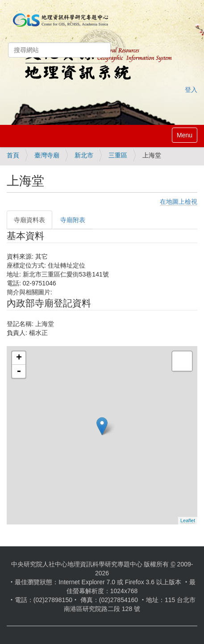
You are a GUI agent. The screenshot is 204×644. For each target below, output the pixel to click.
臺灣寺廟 (47, 155)
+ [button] (19, 358)
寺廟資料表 (29, 220)
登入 (191, 90)
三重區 (118, 155)
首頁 (13, 155)
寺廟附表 (73, 220)
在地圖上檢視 (179, 202)
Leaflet (188, 520)
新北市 (84, 155)
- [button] (19, 372)
